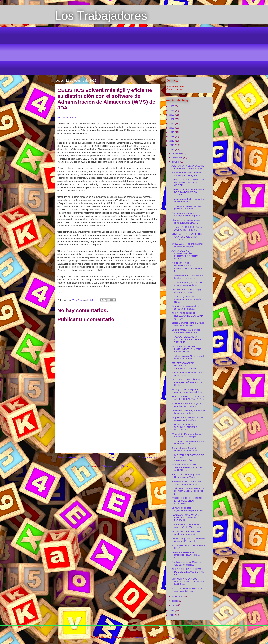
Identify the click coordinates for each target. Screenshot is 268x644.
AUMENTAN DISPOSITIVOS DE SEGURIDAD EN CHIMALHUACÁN (188, 458)
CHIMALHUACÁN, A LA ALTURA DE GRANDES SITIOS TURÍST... (188, 192)
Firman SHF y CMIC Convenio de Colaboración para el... (188, 540)
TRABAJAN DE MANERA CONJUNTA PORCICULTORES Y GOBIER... (188, 339)
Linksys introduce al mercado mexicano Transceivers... (186, 331)
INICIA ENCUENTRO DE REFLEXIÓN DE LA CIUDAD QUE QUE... (187, 316)
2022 (172, 119)
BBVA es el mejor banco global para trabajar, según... (187, 405)
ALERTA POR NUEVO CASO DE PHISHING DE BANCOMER (188, 167)
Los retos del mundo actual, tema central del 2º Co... (188, 442)
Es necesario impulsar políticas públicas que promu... (187, 207)
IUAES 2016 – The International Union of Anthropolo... (187, 245)
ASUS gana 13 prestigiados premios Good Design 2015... (187, 391)
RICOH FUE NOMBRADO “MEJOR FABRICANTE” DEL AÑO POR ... (187, 467)
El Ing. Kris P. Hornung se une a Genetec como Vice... (187, 476)
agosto (176, 601)
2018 (172, 137)
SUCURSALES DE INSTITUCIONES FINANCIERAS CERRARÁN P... (187, 267)
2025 (172, 106)
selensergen (140, 637)
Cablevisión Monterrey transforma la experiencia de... (188, 412)
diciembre (177, 153)
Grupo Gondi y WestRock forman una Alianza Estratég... (188, 419)
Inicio (111, 458)
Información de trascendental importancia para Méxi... (186, 221)
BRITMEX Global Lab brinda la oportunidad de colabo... (187, 590)
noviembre (178, 158)
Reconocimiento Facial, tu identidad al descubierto (184, 449)
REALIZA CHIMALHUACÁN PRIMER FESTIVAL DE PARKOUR (185, 517)
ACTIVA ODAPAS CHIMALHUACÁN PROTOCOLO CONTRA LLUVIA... (185, 255)
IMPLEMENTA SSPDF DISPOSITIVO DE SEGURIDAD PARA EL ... (185, 366)
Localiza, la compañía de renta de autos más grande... (188, 357)
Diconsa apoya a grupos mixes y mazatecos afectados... (187, 284)
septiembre (178, 597)
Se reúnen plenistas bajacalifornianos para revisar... (188, 509)
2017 (172, 141)
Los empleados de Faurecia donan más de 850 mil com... (187, 526)
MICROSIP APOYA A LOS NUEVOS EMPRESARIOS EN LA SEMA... (188, 581)
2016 (172, 145)
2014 (172, 611)
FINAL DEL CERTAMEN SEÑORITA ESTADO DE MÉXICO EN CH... (185, 427)
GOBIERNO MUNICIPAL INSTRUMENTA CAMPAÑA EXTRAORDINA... (186, 349)
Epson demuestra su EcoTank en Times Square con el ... (188, 483)
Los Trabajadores (101, 16)
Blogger (172, 637)
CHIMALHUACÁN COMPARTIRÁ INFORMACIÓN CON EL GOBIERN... (188, 182)
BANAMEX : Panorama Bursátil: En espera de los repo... (187, 435)
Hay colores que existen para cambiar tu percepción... (186, 533)
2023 (172, 115)
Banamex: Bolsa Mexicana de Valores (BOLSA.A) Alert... (186, 174)
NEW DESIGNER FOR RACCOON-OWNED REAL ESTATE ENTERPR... (186, 555)
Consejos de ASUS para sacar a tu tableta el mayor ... (187, 277)
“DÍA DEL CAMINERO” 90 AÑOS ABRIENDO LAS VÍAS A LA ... (188, 398)
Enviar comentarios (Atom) (115, 466)
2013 (172, 615)
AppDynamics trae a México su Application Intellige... (187, 563)
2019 (172, 132)
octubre (176, 162)
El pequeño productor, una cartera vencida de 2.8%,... (188, 200)
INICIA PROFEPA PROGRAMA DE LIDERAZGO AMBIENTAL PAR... (187, 572)
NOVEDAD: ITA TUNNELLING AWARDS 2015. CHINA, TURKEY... (186, 237)
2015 (172, 150)
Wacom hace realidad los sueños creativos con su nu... (188, 374)
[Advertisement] (134, 51)
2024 (172, 111)
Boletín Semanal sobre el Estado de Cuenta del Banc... (188, 324)
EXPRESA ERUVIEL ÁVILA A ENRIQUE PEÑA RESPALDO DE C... (187, 382)
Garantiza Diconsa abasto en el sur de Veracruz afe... (187, 307)
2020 (172, 128)
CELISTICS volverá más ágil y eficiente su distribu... (186, 291)
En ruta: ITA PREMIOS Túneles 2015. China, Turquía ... (187, 228)
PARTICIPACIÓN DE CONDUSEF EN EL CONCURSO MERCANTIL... (188, 501)
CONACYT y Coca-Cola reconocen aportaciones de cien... (186, 299)
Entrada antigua (148, 458)
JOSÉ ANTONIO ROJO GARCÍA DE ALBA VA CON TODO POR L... (188, 491)
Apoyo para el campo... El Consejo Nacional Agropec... (187, 214)
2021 (172, 124)
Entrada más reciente (70, 458)
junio (175, 605)
